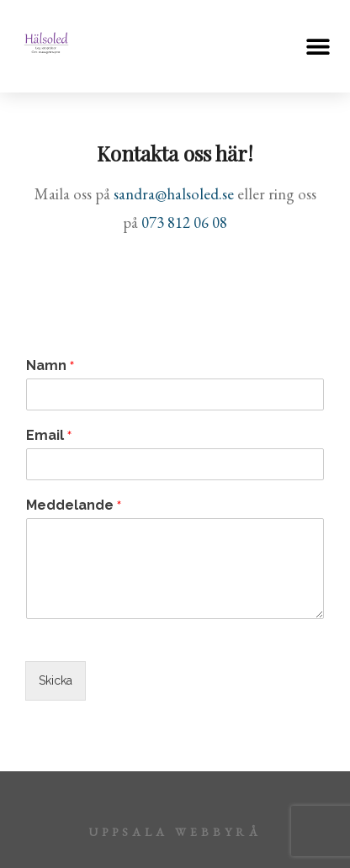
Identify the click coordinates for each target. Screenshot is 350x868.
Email (49, 436)
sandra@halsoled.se (174, 194)
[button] (318, 47)
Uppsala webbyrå (175, 832)
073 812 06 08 (184, 222)
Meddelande (74, 505)
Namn (50, 366)
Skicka (56, 680)
